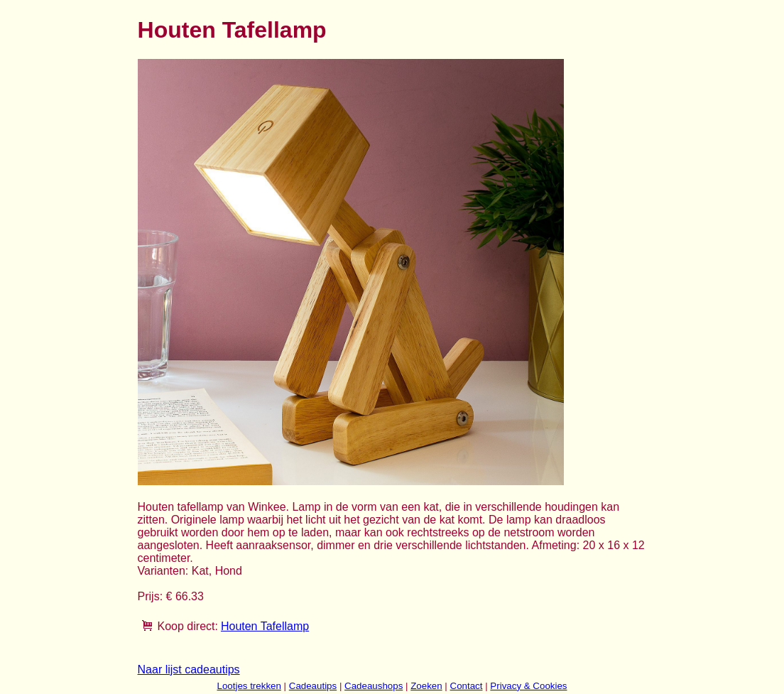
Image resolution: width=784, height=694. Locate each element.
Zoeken (426, 686)
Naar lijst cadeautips (189, 669)
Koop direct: (188, 626)
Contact (467, 686)
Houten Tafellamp (265, 626)
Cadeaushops (374, 686)
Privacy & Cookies (528, 686)
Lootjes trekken (249, 686)
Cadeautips (313, 686)
